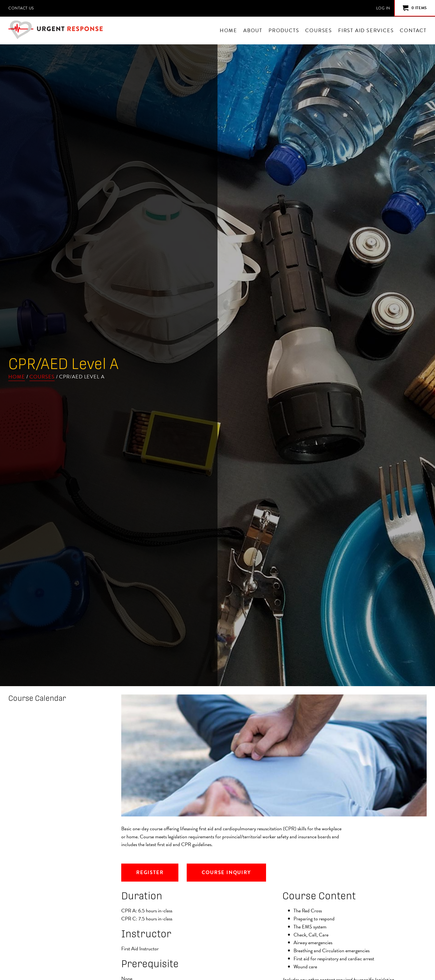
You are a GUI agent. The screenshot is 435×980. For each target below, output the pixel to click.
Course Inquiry (226, 872)
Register (150, 872)
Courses (42, 377)
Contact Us (21, 8)
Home (17, 377)
